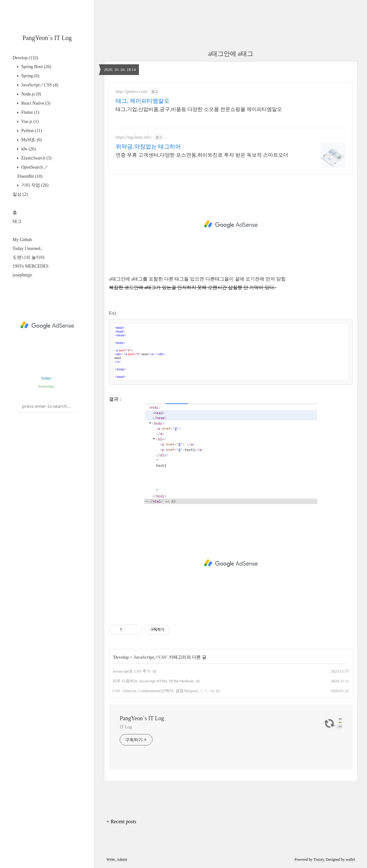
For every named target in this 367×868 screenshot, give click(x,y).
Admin (122, 859)
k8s (28, 149)
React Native (35, 103)
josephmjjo (22, 275)
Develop (25, 58)
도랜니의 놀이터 (29, 257)
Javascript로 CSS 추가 (132, 671)
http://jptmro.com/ (132, 92)
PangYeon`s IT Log (47, 38)
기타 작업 (34, 185)
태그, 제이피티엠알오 (143, 101)
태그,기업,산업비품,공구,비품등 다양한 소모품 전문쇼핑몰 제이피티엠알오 (199, 109)
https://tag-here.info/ (134, 137)
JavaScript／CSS (39, 85)
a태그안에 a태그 (231, 54)
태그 (17, 221)
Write (111, 859)
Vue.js (29, 122)
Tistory (319, 859)
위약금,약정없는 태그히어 (148, 147)
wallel (350, 859)
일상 (20, 194)
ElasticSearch (36, 158)
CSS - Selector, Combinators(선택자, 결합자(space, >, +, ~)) (163, 691)
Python (31, 131)
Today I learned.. (28, 249)
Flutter (30, 112)
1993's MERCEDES (31, 266)
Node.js (31, 94)
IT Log (126, 727)
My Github (22, 240)
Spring (30, 76)
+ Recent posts (121, 822)
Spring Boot (36, 67)
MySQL (31, 140)
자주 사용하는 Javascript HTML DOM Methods (153, 681)
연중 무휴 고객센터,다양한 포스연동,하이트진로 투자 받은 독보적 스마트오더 (202, 155)
